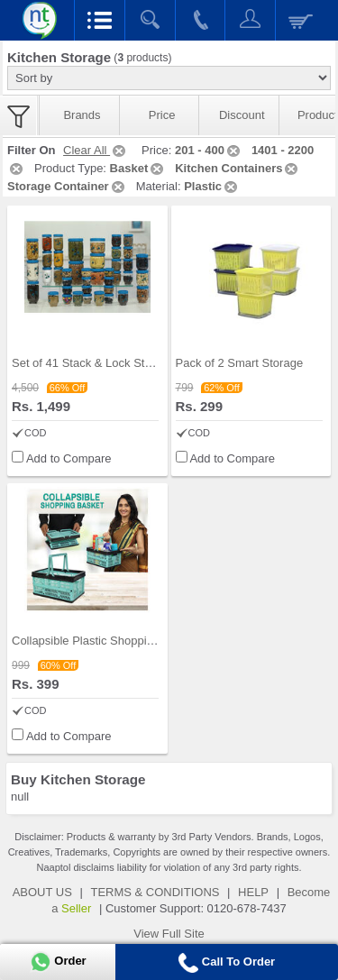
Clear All (96, 150)
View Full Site (169, 934)
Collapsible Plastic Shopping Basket (105, 641)
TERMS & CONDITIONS (155, 892)
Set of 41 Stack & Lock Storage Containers (123, 363)
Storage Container (67, 186)
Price (162, 115)
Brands (82, 115)
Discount (242, 115)
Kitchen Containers (238, 168)
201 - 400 (209, 150)
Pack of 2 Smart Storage (240, 363)
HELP (253, 892)
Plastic (212, 186)
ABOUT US (42, 892)
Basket (138, 168)
